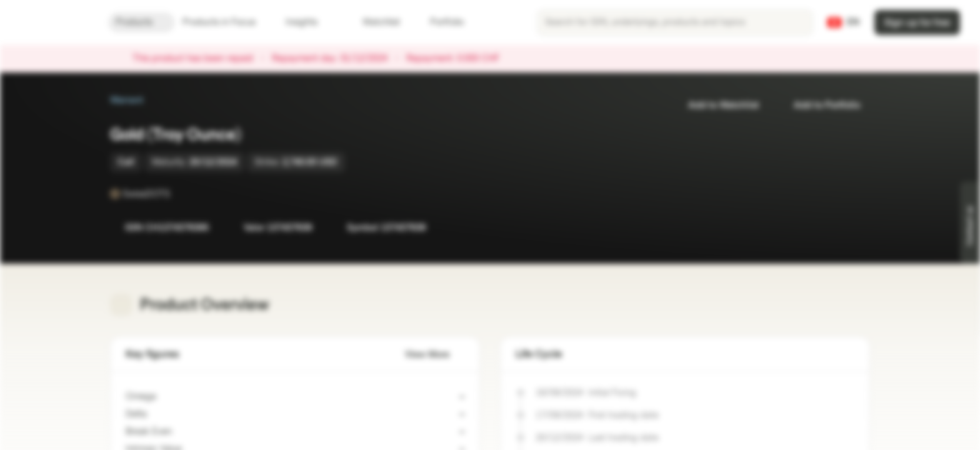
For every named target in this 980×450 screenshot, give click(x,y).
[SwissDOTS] (179, 194)
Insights (309, 22)
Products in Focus (227, 22)
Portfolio (439, 22)
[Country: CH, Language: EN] (843, 22)
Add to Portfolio (819, 105)
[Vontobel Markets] (54, 22)
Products (142, 22)
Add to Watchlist (716, 105)
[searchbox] (675, 22)
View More (435, 355)
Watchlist (374, 22)
